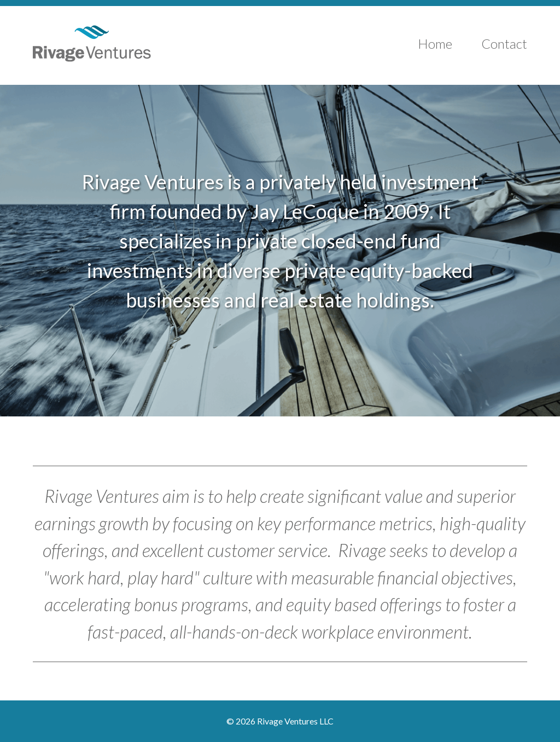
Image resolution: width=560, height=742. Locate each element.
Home (435, 44)
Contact (504, 44)
